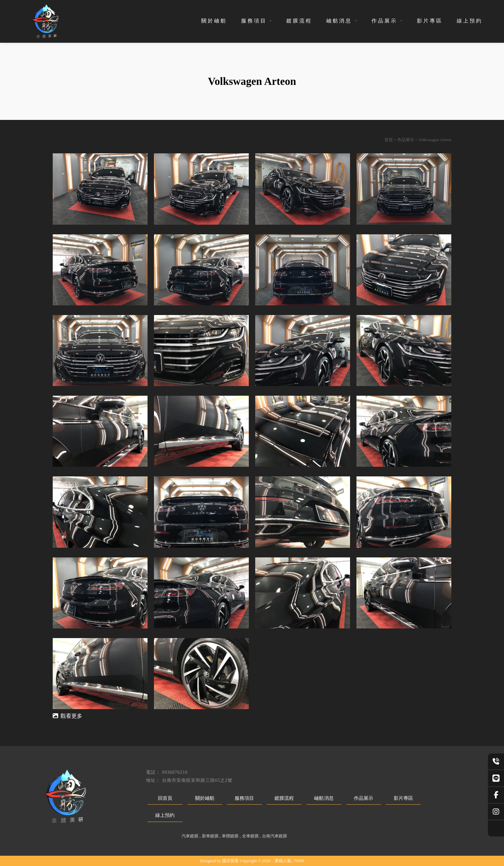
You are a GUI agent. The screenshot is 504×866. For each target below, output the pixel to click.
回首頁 (165, 798)
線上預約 (470, 21)
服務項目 (254, 21)
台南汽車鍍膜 (274, 836)
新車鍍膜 (210, 836)
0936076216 (175, 772)
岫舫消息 (339, 21)
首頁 (389, 140)
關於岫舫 (214, 21)
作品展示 (384, 21)
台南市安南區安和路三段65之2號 (197, 780)
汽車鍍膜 (190, 836)
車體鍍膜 (230, 836)
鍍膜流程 (299, 21)
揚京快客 (230, 861)
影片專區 (430, 21)
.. (273, 861)
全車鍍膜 (250, 836)
